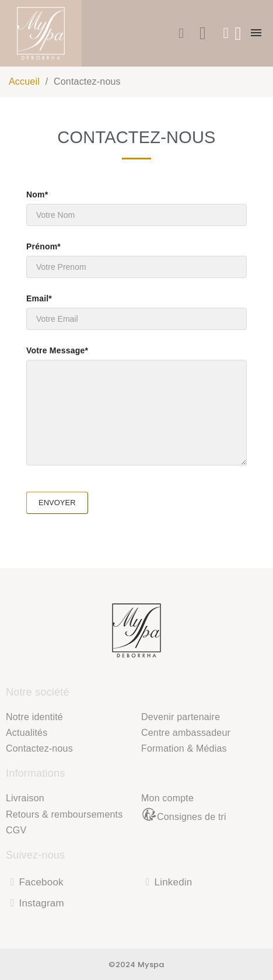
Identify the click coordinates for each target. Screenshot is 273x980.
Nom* (136, 208)
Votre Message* (136, 406)
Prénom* (136, 260)
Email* (136, 312)
